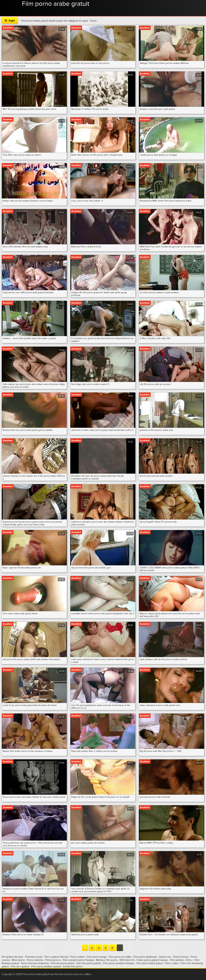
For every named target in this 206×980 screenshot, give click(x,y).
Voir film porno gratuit (89, 963)
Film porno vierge (97, 957)
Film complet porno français (78, 960)
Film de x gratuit (20, 966)
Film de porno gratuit (63, 963)
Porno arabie (78, 957)
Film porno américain (145, 957)
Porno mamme (35, 960)
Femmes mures (34, 957)
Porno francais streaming (35, 963)
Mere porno (19, 960)
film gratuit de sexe (12, 957)
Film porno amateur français (119, 963)
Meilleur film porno (107, 960)
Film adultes (177, 960)
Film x (189, 960)
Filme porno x (53, 960)
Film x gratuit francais (56, 957)
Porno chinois (181, 957)
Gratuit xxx (165, 957)
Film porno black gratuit (150, 963)
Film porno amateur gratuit (46, 966)
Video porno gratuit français (152, 960)
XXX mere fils (127, 960)
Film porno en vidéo (120, 957)
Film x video (172, 963)
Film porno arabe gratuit (56, 4)
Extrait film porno (73, 966)
